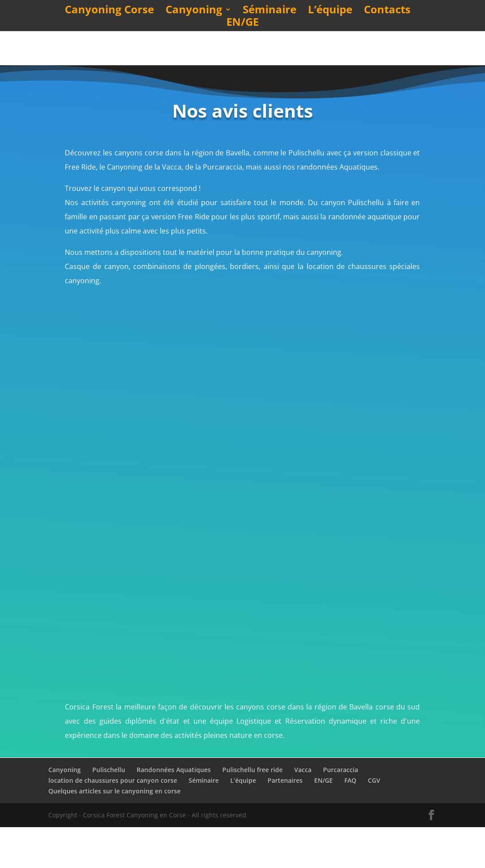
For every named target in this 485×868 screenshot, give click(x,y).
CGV (374, 821)
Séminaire (270, 11)
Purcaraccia (341, 811)
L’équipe (330, 11)
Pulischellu (109, 811)
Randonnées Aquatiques (174, 811)
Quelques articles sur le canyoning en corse (114, 832)
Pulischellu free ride (252, 811)
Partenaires (285, 821)
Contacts (387, 11)
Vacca (303, 811)
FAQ (350, 821)
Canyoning (194, 11)
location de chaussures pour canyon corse (113, 821)
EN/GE (242, 24)
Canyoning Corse (109, 11)
